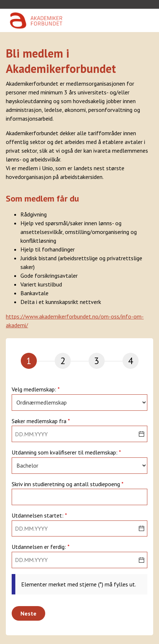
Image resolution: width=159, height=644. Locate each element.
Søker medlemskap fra (40, 421)
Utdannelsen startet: (38, 516)
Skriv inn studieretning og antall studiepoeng (67, 484)
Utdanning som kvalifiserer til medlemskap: (65, 453)
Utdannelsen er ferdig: (40, 547)
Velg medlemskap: (35, 390)
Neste (28, 613)
